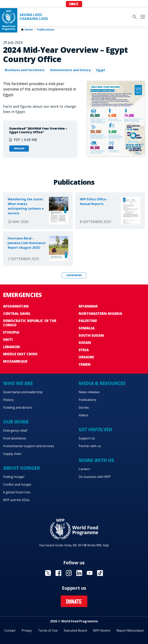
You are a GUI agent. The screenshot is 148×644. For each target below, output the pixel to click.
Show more (74, 275)
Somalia (87, 328)
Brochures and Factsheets (25, 70)
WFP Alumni (102, 630)
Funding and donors (18, 407)
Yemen (85, 364)
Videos (83, 415)
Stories (84, 407)
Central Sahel (17, 313)
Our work (16, 422)
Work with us (96, 460)
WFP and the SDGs (16, 500)
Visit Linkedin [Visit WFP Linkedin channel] (79, 573)
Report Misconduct (130, 630)
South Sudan (91, 335)
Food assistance (15, 438)
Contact (10, 630)
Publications (46, 30)
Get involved (95, 429)
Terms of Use (48, 630)
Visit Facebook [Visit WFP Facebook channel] (58, 573)
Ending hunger (14, 477)
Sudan (85, 342)
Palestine (88, 321)
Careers (84, 469)
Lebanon (11, 347)
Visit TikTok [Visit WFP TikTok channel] (100, 573)
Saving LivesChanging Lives (34, 17)
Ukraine (86, 357)
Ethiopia (11, 332)
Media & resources (102, 383)
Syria (84, 350)
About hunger (21, 468)
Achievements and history (70, 70)
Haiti (8, 339)
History (8, 400)
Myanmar (88, 306)
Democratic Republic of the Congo (30, 323)
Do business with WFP (95, 477)
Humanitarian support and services (29, 446)
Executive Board (75, 630)
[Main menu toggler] (142, 17)
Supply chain (12, 454)
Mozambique (15, 361)
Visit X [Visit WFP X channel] (48, 573)
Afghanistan (16, 306)
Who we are (18, 383)
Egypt (101, 70)
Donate (74, 4)
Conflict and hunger (17, 484)
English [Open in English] (19, 148)
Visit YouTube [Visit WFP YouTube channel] (90, 573)
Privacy (27, 630)
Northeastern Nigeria (100, 313)
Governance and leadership (23, 392)
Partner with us (90, 446)
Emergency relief (15, 430)
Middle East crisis (20, 354)
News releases (89, 392)
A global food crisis (17, 492)
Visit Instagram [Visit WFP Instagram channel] (69, 573)
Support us (87, 438)
